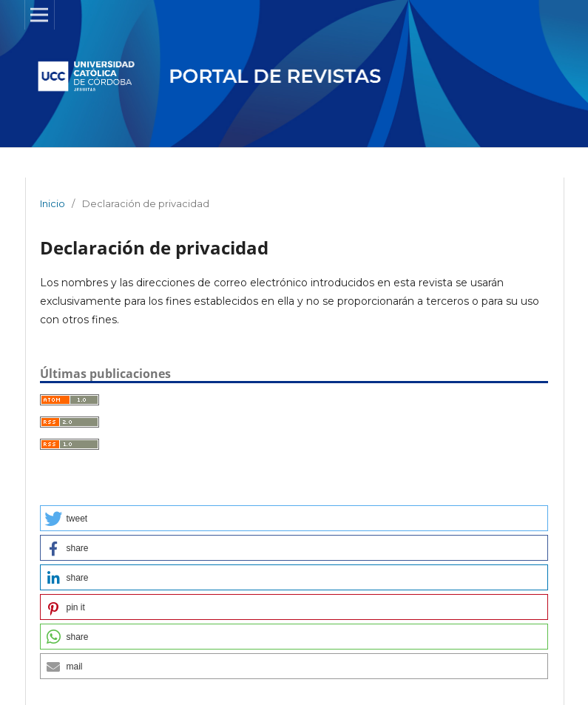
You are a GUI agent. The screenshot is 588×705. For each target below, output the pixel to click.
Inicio (53, 203)
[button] (294, 518)
